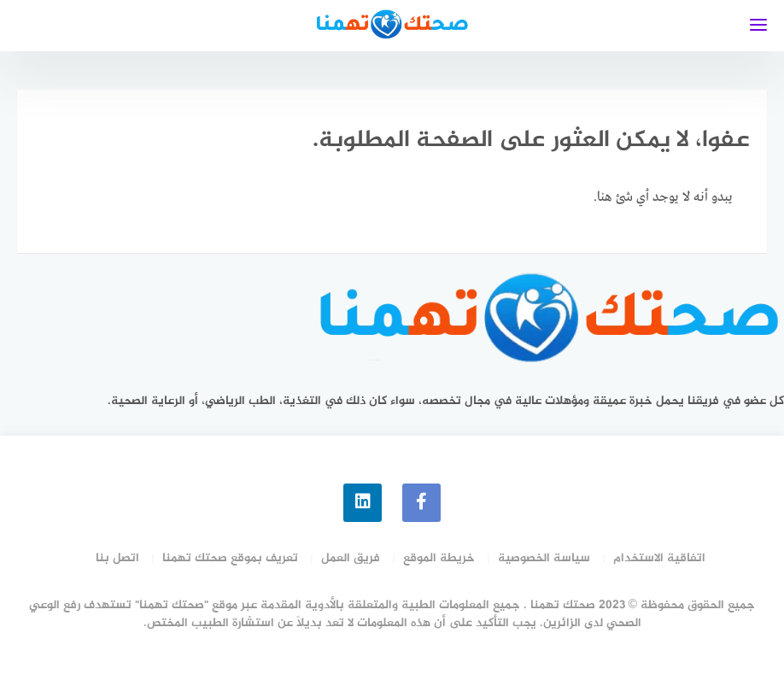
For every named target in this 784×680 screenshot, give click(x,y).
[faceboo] (421, 503)
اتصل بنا (117, 558)
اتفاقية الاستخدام (659, 558)
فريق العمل (351, 558)
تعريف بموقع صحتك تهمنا (230, 558)
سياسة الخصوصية (544, 558)
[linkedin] (363, 503)
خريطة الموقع (439, 558)
